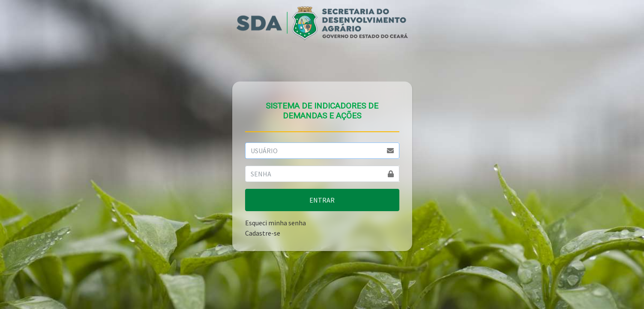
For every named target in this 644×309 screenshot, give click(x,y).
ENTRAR (322, 200)
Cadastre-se (263, 233)
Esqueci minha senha (276, 223)
